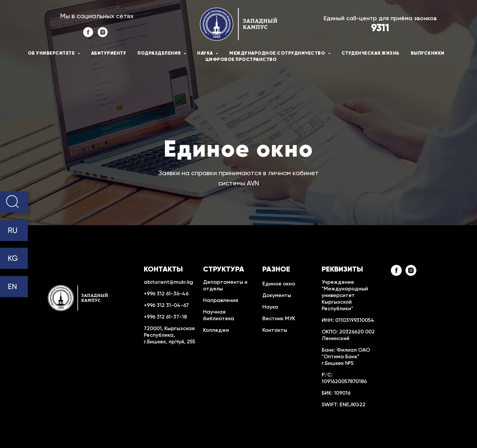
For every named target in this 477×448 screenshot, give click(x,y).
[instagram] (103, 35)
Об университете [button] (52, 53)
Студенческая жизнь (371, 53)
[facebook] (88, 35)
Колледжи (216, 330)
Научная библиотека (219, 316)
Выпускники (428, 53)
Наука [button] (206, 53)
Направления (221, 301)
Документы (277, 296)
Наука (270, 307)
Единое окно (279, 284)
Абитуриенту (109, 53)
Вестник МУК (279, 319)
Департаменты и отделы (225, 286)
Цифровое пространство (241, 60)
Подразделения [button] (160, 53)
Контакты (275, 330)
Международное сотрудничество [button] (278, 53)
